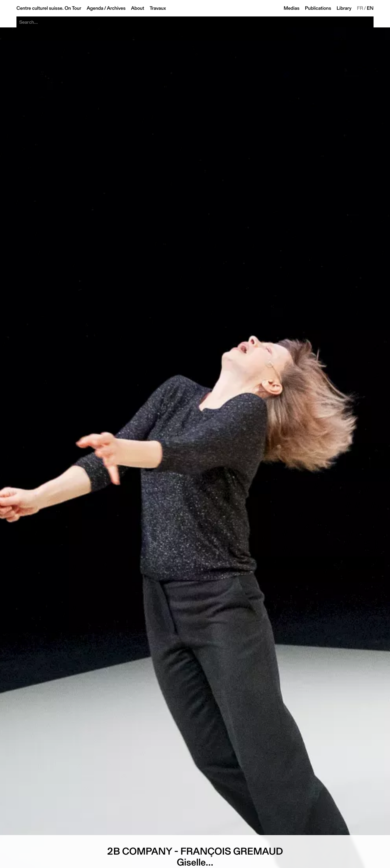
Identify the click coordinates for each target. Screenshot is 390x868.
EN (370, 8)
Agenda (95, 8)
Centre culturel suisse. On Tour (49, 8)
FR (360, 8)
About (138, 8)
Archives (116, 8)
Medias (292, 8)
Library (344, 8)
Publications (318, 8)
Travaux (158, 8)
